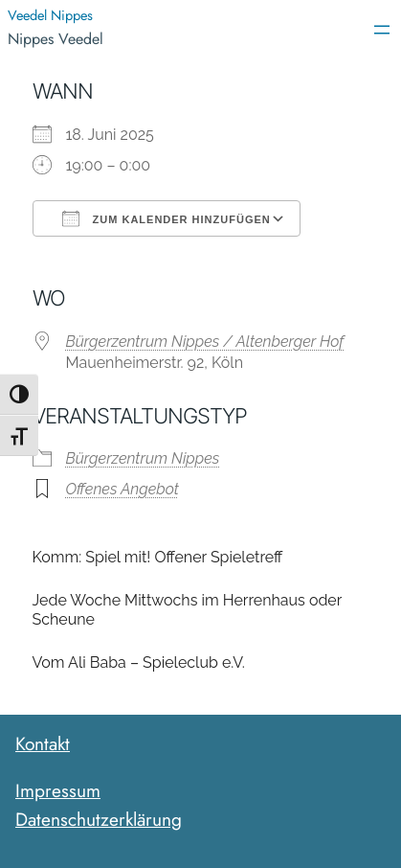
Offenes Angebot (123, 489)
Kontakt (43, 743)
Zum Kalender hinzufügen (167, 218)
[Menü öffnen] (382, 30)
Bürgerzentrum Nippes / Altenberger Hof (205, 342)
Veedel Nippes (50, 15)
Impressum (58, 790)
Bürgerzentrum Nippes (143, 458)
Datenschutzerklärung (99, 819)
